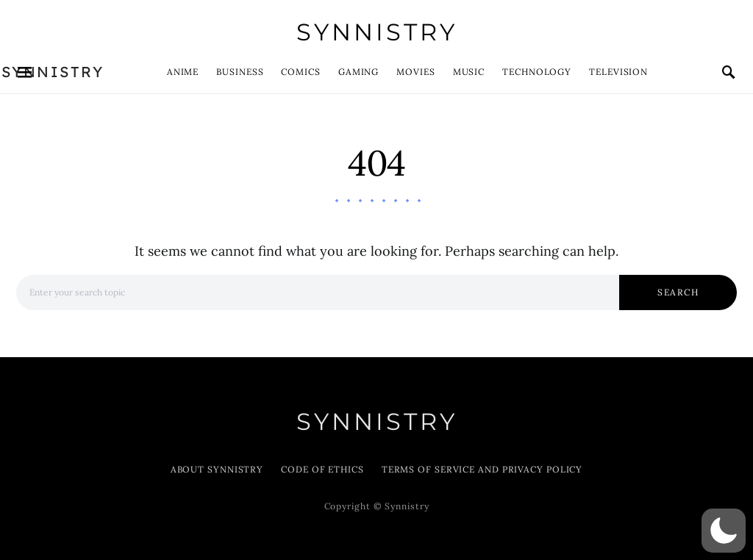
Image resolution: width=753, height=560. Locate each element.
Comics (300, 72)
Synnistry (377, 32)
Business (240, 72)
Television (618, 72)
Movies (415, 72)
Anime (183, 72)
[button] (724, 531)
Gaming (358, 72)
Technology (537, 72)
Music (469, 72)
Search (678, 292)
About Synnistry (217, 469)
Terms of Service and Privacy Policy (482, 469)
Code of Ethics (322, 469)
